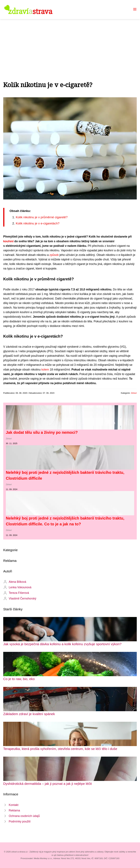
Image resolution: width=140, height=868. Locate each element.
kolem (45, 370)
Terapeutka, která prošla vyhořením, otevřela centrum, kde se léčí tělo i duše (60, 749)
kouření (8, 241)
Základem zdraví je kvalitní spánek (29, 714)
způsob (54, 255)
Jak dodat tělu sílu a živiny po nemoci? (42, 432)
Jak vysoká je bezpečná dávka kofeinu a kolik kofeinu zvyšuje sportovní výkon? (62, 644)
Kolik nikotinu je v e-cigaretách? (38, 223)
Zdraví (134, 393)
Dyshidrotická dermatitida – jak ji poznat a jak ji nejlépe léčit (48, 784)
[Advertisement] (70, 43)
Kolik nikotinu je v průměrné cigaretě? (42, 217)
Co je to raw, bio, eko (19, 679)
